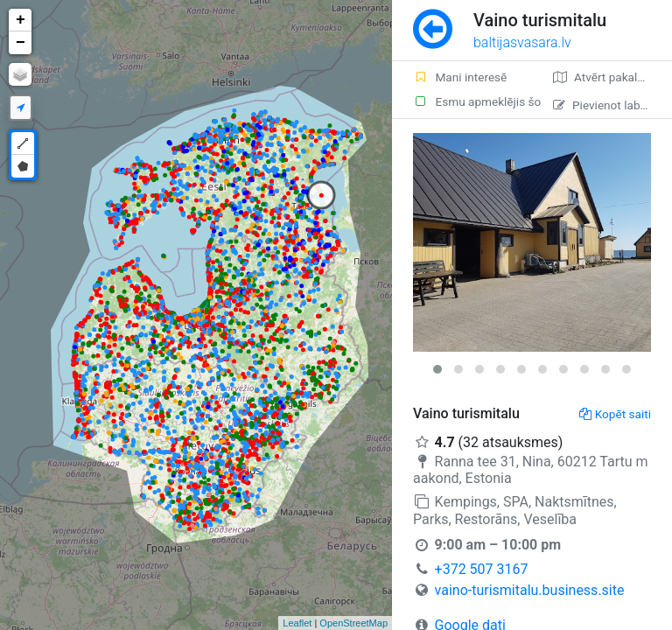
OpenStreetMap (353, 623)
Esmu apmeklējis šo (472, 101)
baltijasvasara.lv (522, 42)
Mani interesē (460, 77)
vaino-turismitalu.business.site (530, 590)
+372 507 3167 (482, 569)
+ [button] (21, 20)
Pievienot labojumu (612, 105)
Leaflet (297, 623)
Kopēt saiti (615, 414)
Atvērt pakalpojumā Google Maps (612, 77)
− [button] (21, 43)
